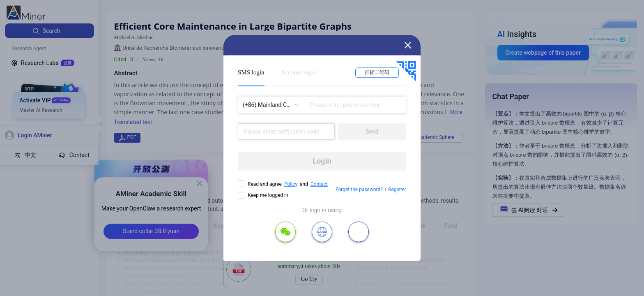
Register (397, 190)
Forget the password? (359, 190)
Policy (291, 184)
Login (322, 161)
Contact (319, 184)
